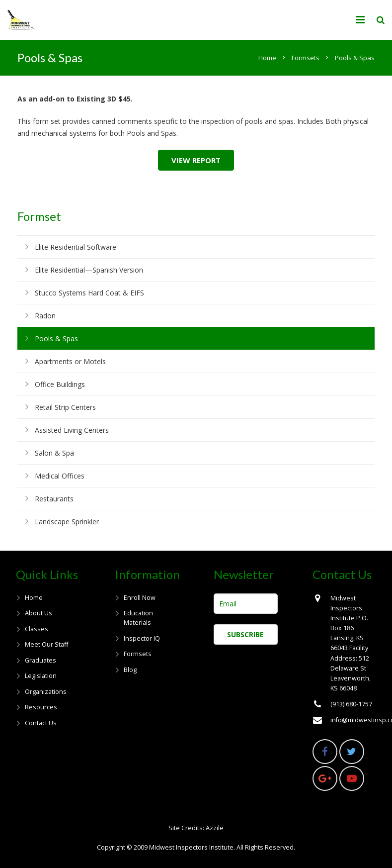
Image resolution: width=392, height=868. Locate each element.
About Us (39, 613)
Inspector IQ (142, 638)
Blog (130, 670)
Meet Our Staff (46, 644)
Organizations (46, 692)
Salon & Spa (54, 453)
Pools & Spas (56, 338)
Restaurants (54, 499)
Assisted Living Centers (72, 430)
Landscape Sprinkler (67, 522)
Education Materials (138, 618)
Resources (41, 707)
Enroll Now (140, 598)
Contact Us (41, 723)
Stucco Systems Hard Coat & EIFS (89, 293)
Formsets (138, 654)
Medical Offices (60, 476)
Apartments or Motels (70, 361)
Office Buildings (60, 384)
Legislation (41, 676)
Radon (45, 316)
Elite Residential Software (76, 247)
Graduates (40, 660)
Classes (37, 629)
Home (34, 598)
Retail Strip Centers (65, 407)
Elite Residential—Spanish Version (89, 270)
